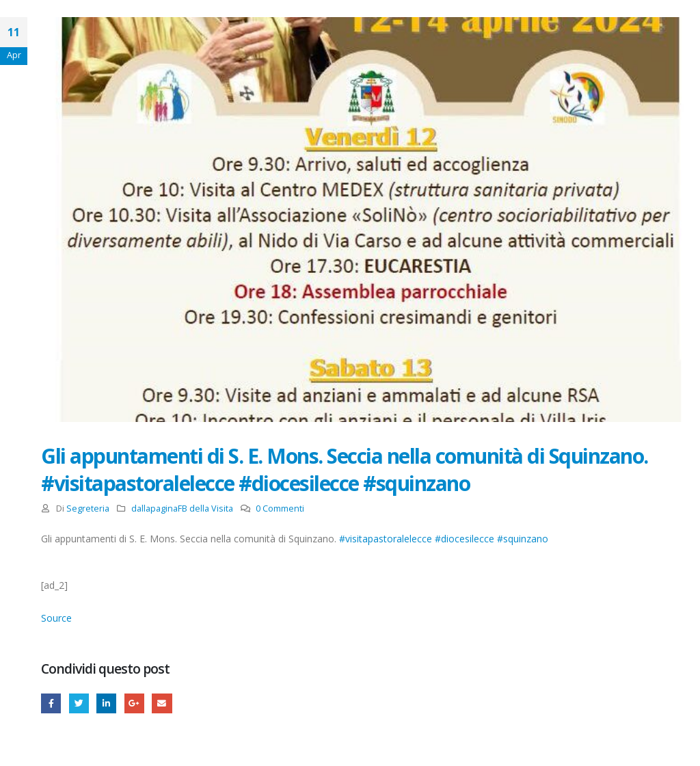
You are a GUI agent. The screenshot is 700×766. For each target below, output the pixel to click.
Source (56, 618)
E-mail (162, 703)
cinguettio (79, 703)
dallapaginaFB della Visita (182, 509)
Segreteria (88, 509)
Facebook (51, 703)
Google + (134, 703)
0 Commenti (280, 509)
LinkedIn (106, 703)
